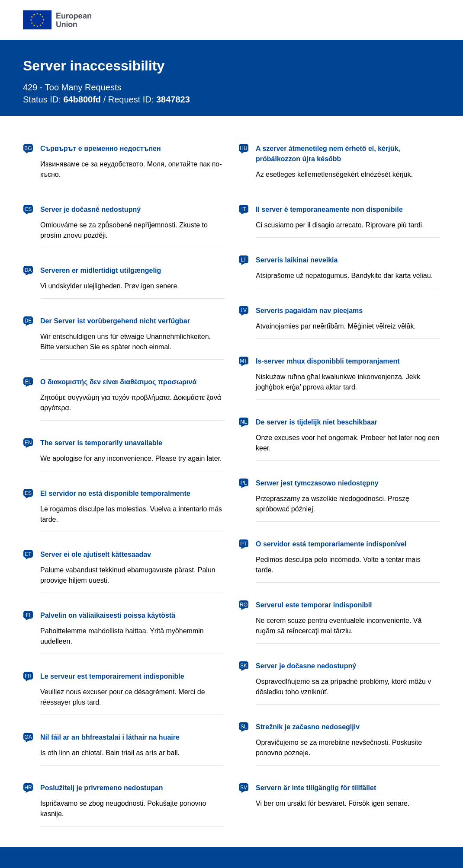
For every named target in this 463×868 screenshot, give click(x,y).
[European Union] (57, 20)
